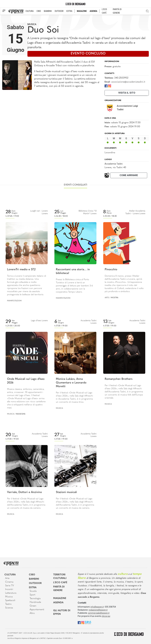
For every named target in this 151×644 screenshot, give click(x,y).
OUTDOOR (59, 11)
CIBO (39, 11)
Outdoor (35, 583)
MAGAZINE (82, 11)
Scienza (9, 608)
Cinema (9, 582)
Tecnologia (35, 599)
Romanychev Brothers (119, 379)
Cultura (10, 575)
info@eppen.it (97, 607)
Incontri (9, 589)
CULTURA (30, 11)
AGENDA (93, 11)
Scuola (33, 591)
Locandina (110, 153)
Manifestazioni (14, 301)
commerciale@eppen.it (99, 613)
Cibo (32, 575)
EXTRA (69, 11)
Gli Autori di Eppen (62, 612)
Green (33, 606)
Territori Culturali (60, 577)
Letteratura (11, 593)
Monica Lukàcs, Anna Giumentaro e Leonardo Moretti (71, 383)
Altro (32, 613)
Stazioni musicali (66, 492)
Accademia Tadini (114, 164)
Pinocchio (111, 270)
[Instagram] (110, 86)
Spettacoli (10, 600)
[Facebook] (106, 86)
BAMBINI (48, 11)
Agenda (58, 603)
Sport (32, 595)
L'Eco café (60, 583)
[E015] (88, 622)
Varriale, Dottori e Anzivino (24, 492)
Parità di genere (59, 589)
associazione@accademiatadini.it (128, 82)
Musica (32, 24)
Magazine (60, 598)
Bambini (34, 579)
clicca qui (106, 616)
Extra (33, 588)
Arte (107, 298)
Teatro (8, 604)
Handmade (35, 602)
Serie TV (10, 586)
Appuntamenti (37, 610)
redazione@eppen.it (98, 610)
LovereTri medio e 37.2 (21, 270)
